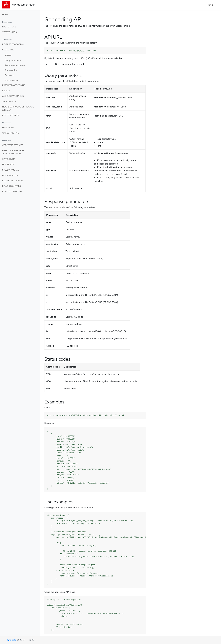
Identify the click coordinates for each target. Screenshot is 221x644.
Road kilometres (12, 186)
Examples (9, 75)
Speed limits (9, 159)
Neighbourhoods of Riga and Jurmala (18, 108)
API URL (8, 55)
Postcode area (11, 115)
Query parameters (13, 60)
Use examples (11, 80)
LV (210, 5)
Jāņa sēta (12, 640)
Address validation (13, 96)
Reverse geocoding (13, 44)
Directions (8, 128)
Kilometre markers (13, 181)
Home (5, 15)
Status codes (11, 70)
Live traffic (9, 164)
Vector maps (9, 32)
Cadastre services (13, 145)
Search (6, 91)
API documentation (24, 5)
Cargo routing (11, 133)
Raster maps (9, 27)
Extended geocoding (14, 85)
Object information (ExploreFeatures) (13, 152)
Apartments (9, 101)
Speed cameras (11, 170)
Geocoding (8, 50)
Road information (12, 191)
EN (214, 5)
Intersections (10, 175)
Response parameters (15, 65)
